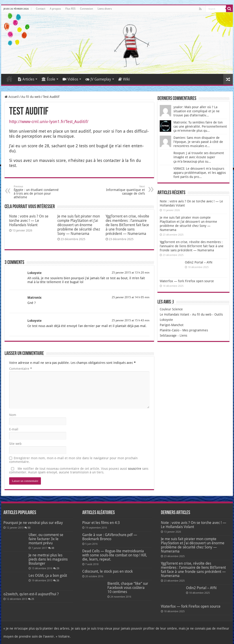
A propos (55, 9)
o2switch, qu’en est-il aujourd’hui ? (31, 594)
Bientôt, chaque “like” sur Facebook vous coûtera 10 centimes (128, 588)
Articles (26, 79)
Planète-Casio (170, 330)
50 (29, 528)
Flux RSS (70, 9)
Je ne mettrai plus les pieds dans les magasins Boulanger (48, 559)
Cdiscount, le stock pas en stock (108, 571)
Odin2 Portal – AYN (199, 262)
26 (58, 581)
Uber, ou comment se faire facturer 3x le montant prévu (46, 539)
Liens (183, 335)
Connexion (86, 9)
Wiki (124, 79)
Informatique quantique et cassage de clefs (121, 190)
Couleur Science (171, 309)
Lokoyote (35, 273)
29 (58, 568)
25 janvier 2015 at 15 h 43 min (131, 320)
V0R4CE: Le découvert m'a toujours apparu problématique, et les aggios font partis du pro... (200, 173)
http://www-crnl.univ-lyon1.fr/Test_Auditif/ (49, 122)
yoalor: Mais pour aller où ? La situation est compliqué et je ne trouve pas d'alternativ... (197, 111)
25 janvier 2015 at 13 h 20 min (131, 273)
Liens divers (105, 9)
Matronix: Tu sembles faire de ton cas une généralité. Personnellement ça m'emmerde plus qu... (200, 126)
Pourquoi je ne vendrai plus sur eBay (33, 523)
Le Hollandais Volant (174, 314)
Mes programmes (195, 330)
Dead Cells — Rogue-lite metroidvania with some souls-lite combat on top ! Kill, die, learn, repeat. (115, 555)
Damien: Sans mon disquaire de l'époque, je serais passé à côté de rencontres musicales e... (198, 142)
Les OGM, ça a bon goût (48, 576)
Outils (219, 314)
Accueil (9, 79)
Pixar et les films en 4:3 (101, 523)
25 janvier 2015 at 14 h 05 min (131, 297)
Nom (13, 415)
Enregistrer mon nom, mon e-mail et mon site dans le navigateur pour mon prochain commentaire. (73, 460)
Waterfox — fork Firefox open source (187, 281)
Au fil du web (31, 97)
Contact (41, 9)
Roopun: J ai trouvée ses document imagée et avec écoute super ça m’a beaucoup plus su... (199, 157)
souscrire (135, 469)
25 (33, 599)
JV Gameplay (98, 79)
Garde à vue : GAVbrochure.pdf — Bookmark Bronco (110, 537)
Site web (15, 444)
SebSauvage (168, 335)
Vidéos (70, 79)
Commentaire (21, 369)
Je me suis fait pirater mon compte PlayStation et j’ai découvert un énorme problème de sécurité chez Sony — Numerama (79, 225)
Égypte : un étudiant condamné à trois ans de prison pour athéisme (37, 192)
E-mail (14, 429)
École (48, 79)
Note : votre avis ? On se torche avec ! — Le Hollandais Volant (29, 221)
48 (53, 548)
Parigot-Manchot (172, 325)
